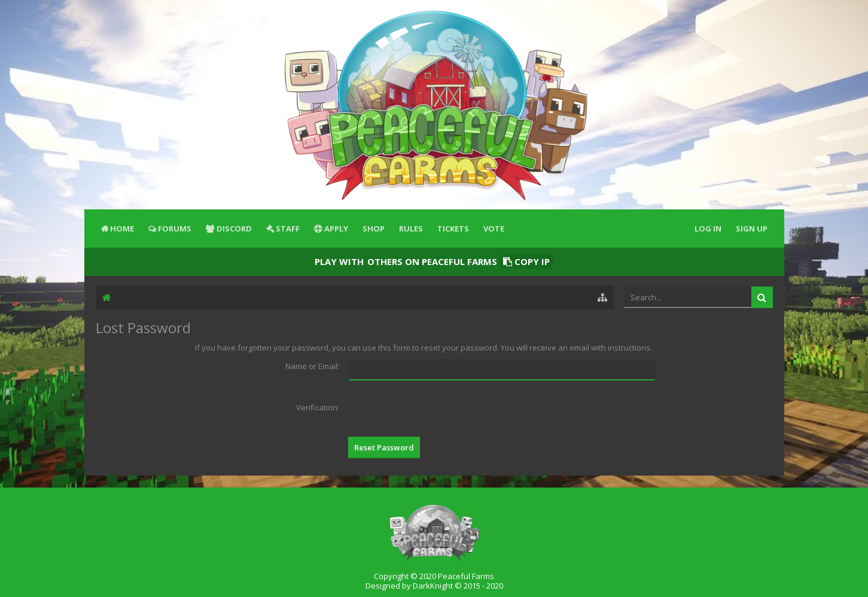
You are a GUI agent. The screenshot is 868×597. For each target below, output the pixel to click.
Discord (234, 229)
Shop (374, 229)
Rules (411, 229)
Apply (336, 229)
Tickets (453, 229)
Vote (494, 229)
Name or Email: (312, 366)
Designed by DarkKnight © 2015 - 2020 (434, 586)
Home (122, 229)
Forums (175, 229)
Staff (288, 229)
